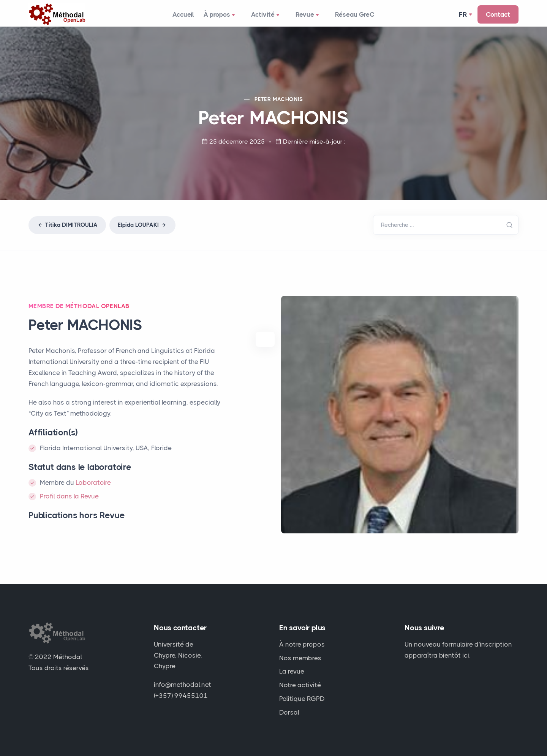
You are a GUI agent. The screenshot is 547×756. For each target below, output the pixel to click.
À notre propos (302, 644)
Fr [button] (463, 17)
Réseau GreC (356, 17)
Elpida (142, 230)
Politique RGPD (302, 699)
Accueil (183, 17)
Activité (270, 17)
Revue (310, 17)
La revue (292, 671)
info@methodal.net (183, 685)
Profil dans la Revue (69, 501)
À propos (225, 17)
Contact (498, 17)
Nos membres (300, 658)
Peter (279, 104)
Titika (67, 230)
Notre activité (300, 685)
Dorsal (289, 712)
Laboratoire (93, 487)
